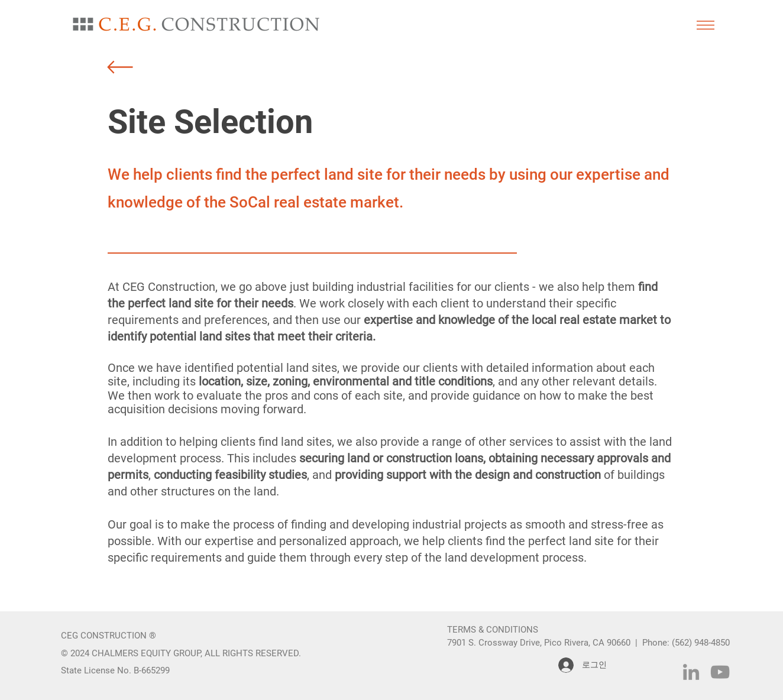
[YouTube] (720, 672)
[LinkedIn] (691, 672)
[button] (706, 25)
